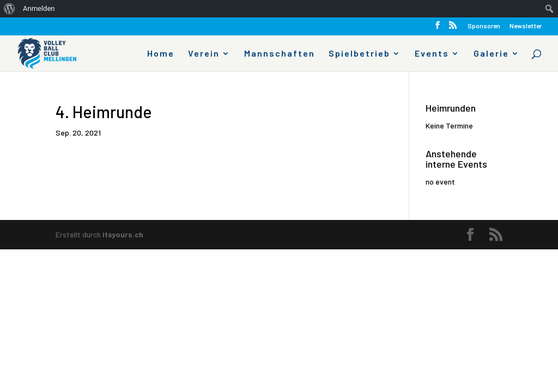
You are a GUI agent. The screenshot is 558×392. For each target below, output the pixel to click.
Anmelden (39, 8)
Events (432, 54)
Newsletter (526, 26)
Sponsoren (484, 26)
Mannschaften (280, 54)
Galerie (491, 54)
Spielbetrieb (359, 54)
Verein (204, 54)
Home (161, 54)
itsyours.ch (123, 234)
